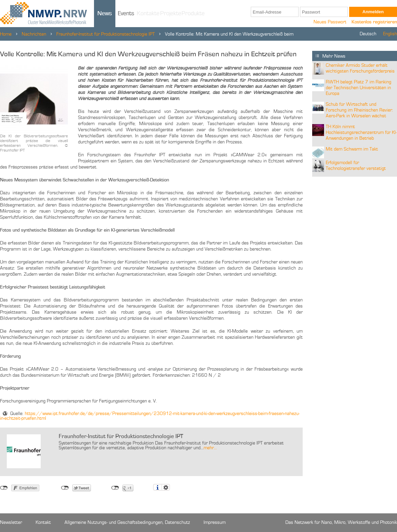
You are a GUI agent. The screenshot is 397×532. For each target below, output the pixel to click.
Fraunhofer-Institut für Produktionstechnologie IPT (106, 34)
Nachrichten (34, 34)
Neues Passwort (330, 22)
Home (6, 34)
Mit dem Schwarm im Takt (352, 149)
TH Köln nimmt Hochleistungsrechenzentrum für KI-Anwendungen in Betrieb (361, 133)
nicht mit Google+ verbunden (115, 488)
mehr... (210, 448)
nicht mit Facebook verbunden (4, 488)
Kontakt (43, 523)
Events (126, 14)
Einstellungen (166, 487)
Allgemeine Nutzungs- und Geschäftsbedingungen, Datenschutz (127, 523)
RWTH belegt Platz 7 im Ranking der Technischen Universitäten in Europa (358, 88)
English (390, 34)
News (105, 14)
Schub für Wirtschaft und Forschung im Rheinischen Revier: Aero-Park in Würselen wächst (359, 110)
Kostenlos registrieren (374, 22)
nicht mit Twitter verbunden (65, 488)
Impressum (215, 523)
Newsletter (11, 523)
